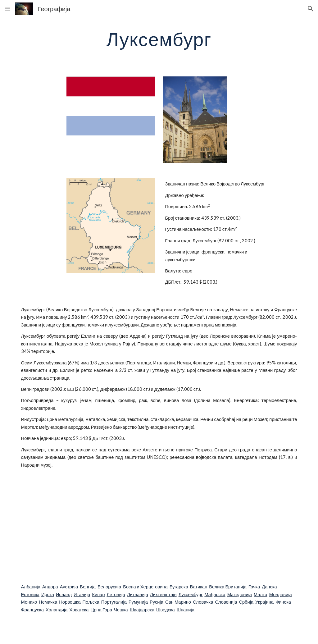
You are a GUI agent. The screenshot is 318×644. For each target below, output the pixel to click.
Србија (246, 602)
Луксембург (191, 594)
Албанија (31, 587)
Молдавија (281, 594)
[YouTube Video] (135, 526)
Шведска (166, 610)
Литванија (138, 594)
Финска (283, 602)
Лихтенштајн (163, 594)
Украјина (264, 602)
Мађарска (215, 594)
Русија (157, 602)
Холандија (57, 610)
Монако (29, 602)
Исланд (64, 594)
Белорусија (109, 587)
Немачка (48, 602)
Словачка (203, 602)
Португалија (114, 602)
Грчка (254, 587)
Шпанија (186, 610)
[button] (7, 9)
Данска (269, 587)
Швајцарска (142, 610)
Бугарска (179, 587)
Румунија (138, 602)
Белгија (88, 587)
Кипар (98, 594)
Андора (50, 587)
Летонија (116, 594)
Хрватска (79, 610)
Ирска (48, 594)
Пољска (91, 602)
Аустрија (69, 587)
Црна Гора (101, 610)
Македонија (240, 594)
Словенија (226, 602)
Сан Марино (178, 602)
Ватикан (199, 587)
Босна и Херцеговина (145, 587)
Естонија (30, 594)
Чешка (121, 610)
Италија (82, 594)
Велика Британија (228, 587)
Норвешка (70, 602)
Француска (32, 610)
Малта (261, 594)
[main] (159, 39)
